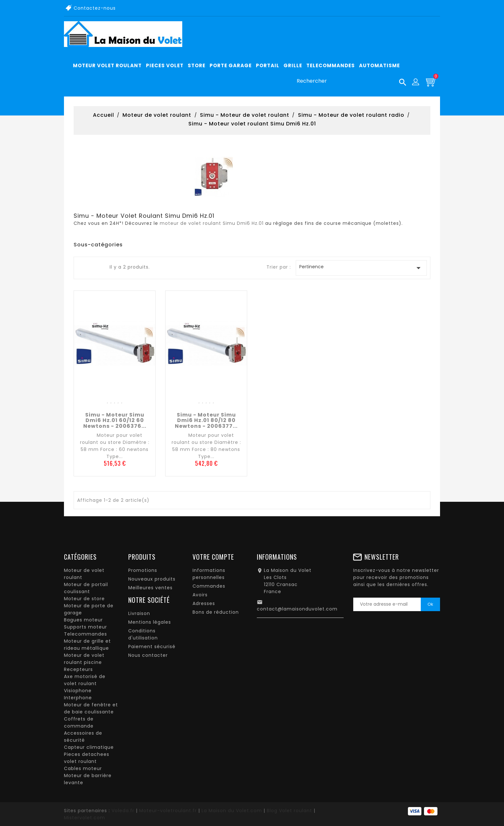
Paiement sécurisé (152, 647)
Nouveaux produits (152, 579)
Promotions (143, 570)
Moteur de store (84, 599)
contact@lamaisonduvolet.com (297, 609)
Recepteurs (78, 669)
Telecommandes (85, 634)
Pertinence (361, 268)
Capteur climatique (89, 747)
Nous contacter (148, 655)
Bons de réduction (216, 612)
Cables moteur (83, 768)
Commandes (209, 586)
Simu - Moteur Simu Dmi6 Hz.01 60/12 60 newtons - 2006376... (115, 420)
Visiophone (78, 691)
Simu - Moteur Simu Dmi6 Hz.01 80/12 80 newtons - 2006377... (206, 420)
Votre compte (213, 557)
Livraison (139, 613)
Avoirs (200, 595)
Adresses (204, 603)
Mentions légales (150, 622)
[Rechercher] (349, 81)
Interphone (78, 698)
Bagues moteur (83, 620)
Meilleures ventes (150, 588)
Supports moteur (85, 627)
